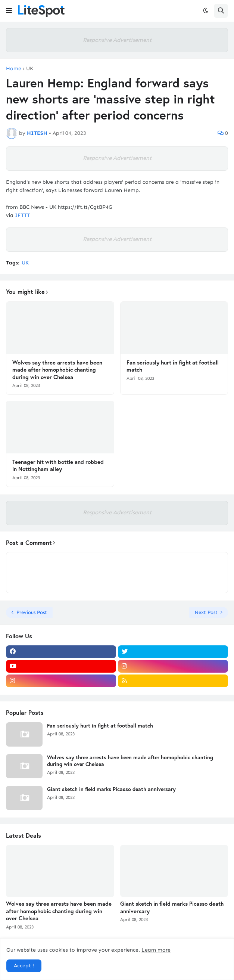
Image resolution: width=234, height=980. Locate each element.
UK (30, 69)
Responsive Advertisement (117, 40)
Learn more (156, 950)
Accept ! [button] (24, 966)
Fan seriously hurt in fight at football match (173, 366)
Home (14, 69)
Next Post (206, 612)
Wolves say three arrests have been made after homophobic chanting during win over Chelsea (57, 370)
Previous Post (32, 612)
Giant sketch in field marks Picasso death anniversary (111, 789)
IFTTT (22, 215)
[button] (9, 11)
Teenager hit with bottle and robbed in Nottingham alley (58, 466)
